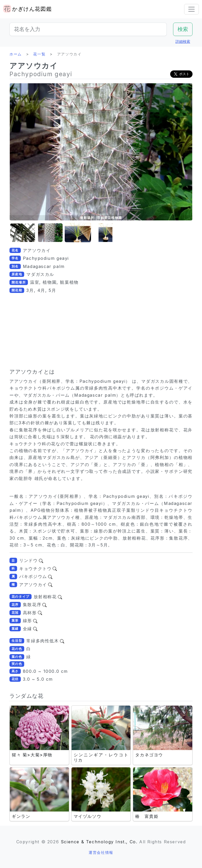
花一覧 (39, 54)
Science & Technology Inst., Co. (99, 842)
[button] (23, 233)
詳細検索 (183, 41)
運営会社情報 (101, 852)
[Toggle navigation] (191, 9)
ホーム (16, 54)
